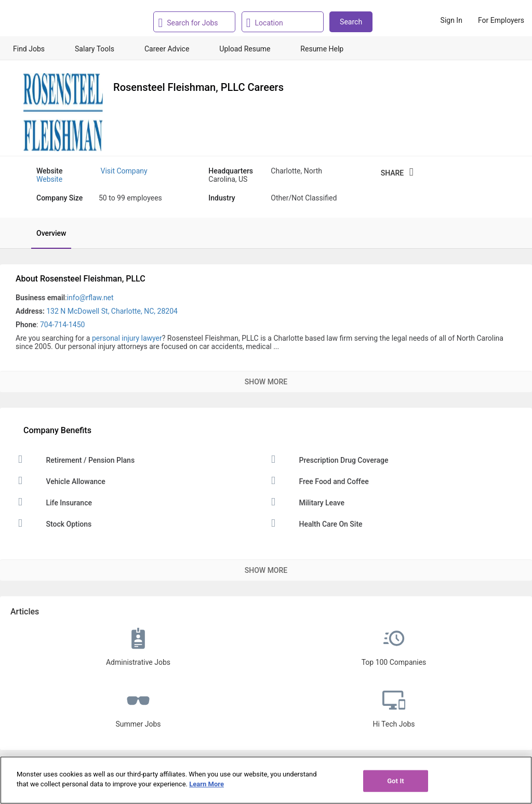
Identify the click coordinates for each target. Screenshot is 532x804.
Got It (396, 781)
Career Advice (167, 49)
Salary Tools (95, 49)
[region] (266, 780)
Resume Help (322, 49)
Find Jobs (29, 49)
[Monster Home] (53, 20)
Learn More (207, 784)
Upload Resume (245, 49)
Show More (266, 382)
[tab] (46, 233)
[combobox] (197, 22)
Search (351, 22)
